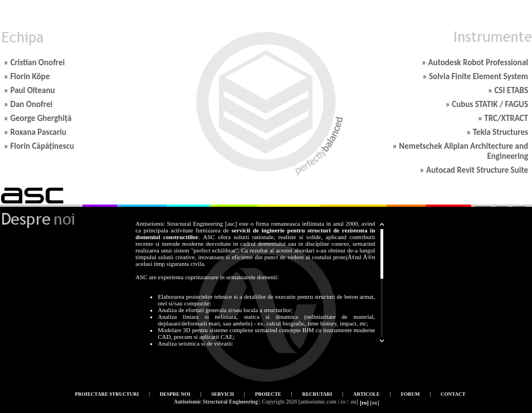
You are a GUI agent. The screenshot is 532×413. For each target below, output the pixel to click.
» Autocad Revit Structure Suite (474, 170)
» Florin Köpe (27, 76)
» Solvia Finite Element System (475, 76)
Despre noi (175, 394)
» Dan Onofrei (28, 104)
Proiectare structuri (107, 394)
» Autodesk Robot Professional (475, 62)
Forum (410, 394)
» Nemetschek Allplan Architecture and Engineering (460, 151)
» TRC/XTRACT (503, 118)
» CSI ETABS (508, 90)
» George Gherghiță (38, 118)
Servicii (223, 394)
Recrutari (317, 394)
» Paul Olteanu (30, 90)
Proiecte (268, 394)
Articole (367, 394)
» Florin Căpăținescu (39, 146)
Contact (453, 394)
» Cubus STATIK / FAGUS (487, 104)
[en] (374, 403)
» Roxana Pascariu (35, 132)
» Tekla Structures (497, 132)
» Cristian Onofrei (34, 62)
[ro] (364, 403)
